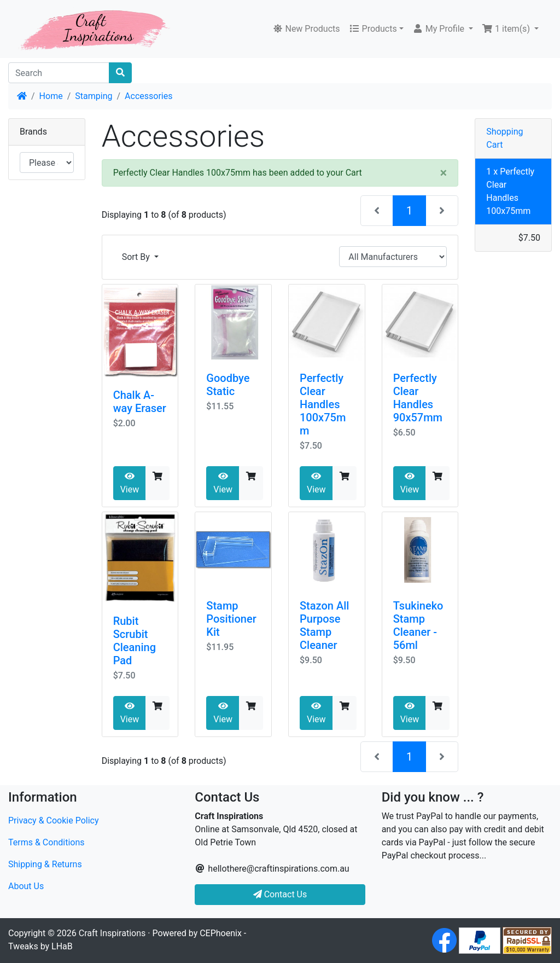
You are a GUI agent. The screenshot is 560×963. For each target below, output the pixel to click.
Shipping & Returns (45, 864)
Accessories (148, 96)
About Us (26, 886)
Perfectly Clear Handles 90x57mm (418, 398)
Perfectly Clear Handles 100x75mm (323, 404)
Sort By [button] (137, 257)
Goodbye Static (228, 385)
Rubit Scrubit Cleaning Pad (135, 641)
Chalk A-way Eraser (140, 402)
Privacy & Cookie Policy (54, 820)
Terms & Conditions (46, 842)
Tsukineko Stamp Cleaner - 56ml (418, 625)
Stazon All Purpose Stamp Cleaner (324, 625)
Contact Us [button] (280, 894)
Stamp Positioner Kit (231, 619)
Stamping (94, 96)
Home (51, 96)
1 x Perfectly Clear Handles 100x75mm (510, 191)
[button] (443, 29)
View (130, 483)
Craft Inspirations (112, 933)
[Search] (59, 73)
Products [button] (373, 29)
